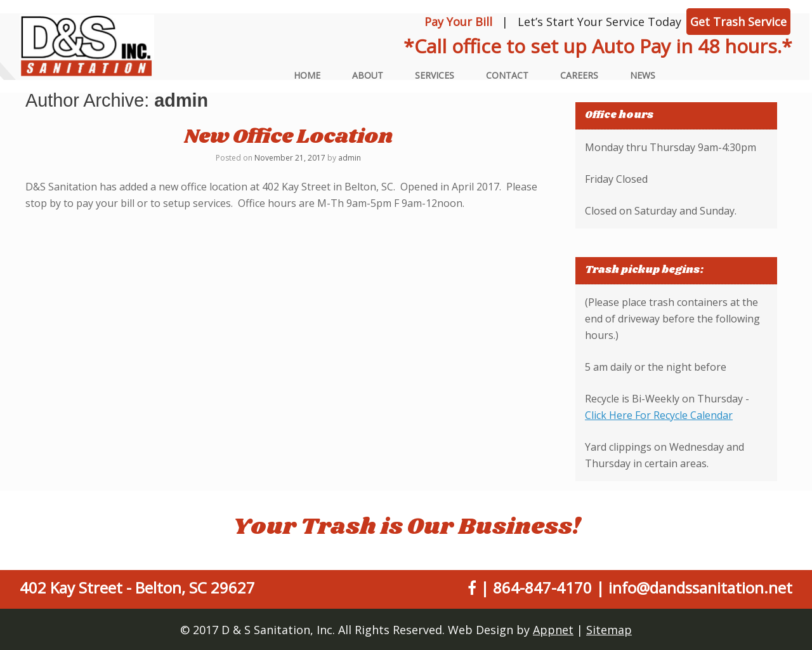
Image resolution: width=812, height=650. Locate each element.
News (643, 76)
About (368, 76)
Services (435, 76)
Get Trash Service (738, 22)
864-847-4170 (542, 587)
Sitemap (609, 630)
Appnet (553, 630)
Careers (579, 76)
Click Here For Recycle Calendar (659, 415)
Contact (507, 76)
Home (307, 76)
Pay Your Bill (458, 22)
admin (181, 100)
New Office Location (288, 137)
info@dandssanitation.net (700, 587)
